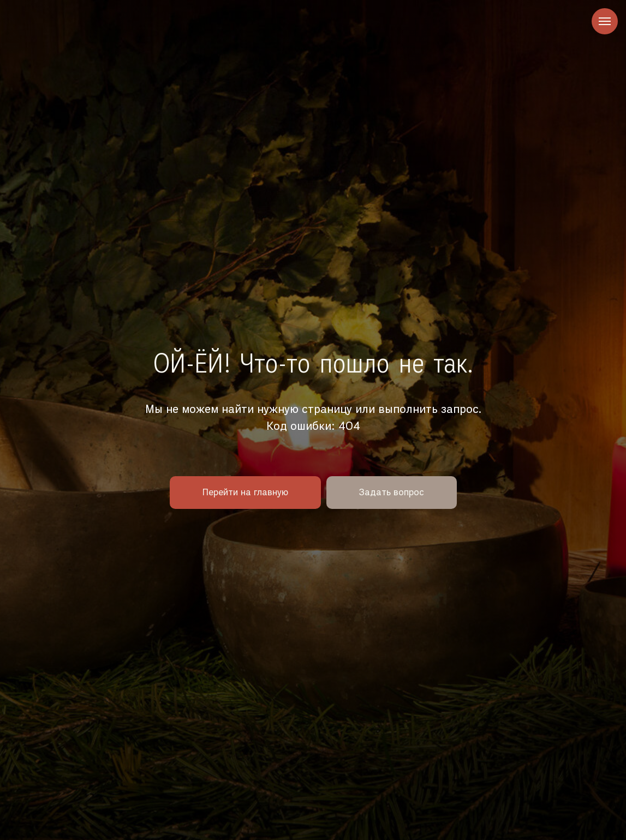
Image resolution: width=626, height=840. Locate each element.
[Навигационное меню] (605, 21)
